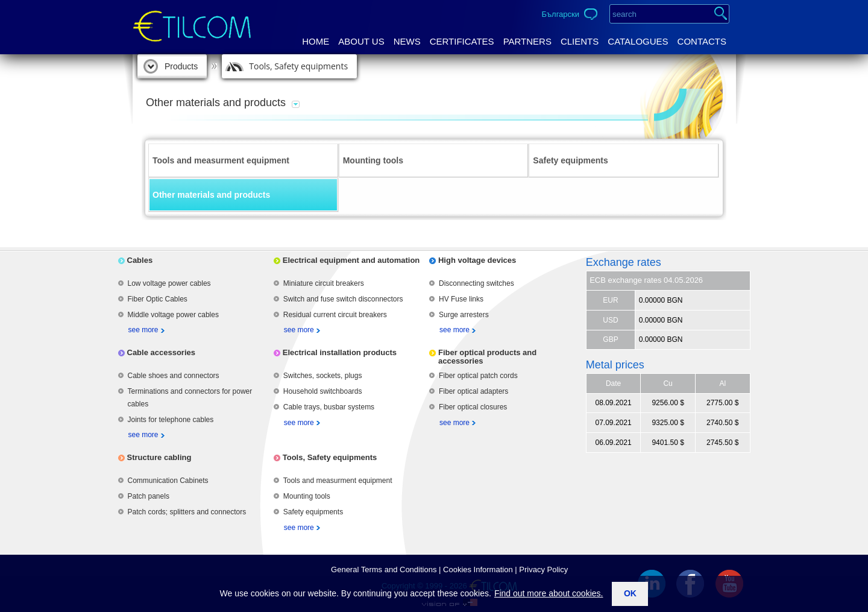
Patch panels (149, 496)
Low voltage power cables (169, 283)
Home (316, 41)
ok (630, 593)
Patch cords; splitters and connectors (187, 512)
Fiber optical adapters (473, 391)
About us (361, 41)
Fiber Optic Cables (158, 299)
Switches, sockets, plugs (323, 376)
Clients (580, 41)
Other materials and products (211, 195)
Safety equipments (570, 160)
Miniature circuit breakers (324, 283)
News (407, 41)
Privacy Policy (543, 569)
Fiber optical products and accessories (487, 357)
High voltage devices (477, 260)
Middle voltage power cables (173, 315)
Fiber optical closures (473, 407)
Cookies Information (478, 569)
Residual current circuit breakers (335, 315)
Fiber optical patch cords (478, 376)
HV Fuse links (461, 299)
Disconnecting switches (476, 283)
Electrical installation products (340, 352)
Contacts (702, 41)
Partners (527, 41)
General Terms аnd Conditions (384, 569)
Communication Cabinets (168, 481)
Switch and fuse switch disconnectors (343, 299)
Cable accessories (161, 352)
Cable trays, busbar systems (329, 407)
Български (560, 14)
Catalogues (638, 41)
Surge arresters (464, 315)
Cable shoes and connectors (174, 376)
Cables (140, 260)
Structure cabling (159, 457)
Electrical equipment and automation (351, 260)
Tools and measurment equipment (221, 160)
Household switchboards (323, 391)
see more (143, 330)
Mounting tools (373, 160)
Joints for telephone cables (171, 420)
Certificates (462, 41)
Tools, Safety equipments (298, 66)
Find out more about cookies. (549, 593)
